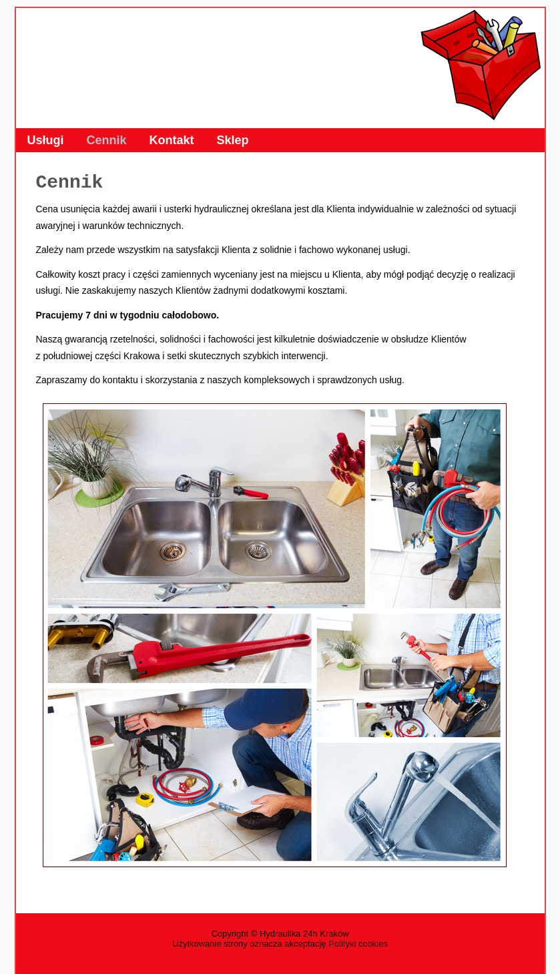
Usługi (46, 140)
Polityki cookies (358, 944)
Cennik (107, 140)
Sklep (233, 140)
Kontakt (172, 140)
